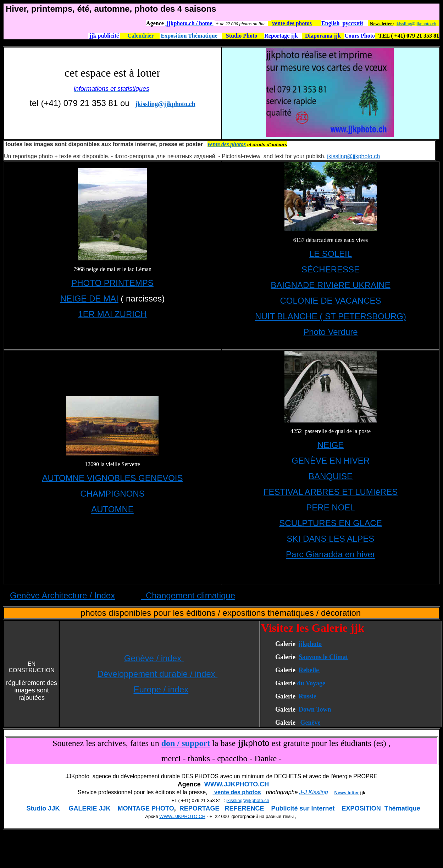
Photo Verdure (330, 332)
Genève (310, 723)
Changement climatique (188, 595)
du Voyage (311, 683)
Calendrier (141, 36)
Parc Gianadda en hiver (331, 554)
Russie (308, 696)
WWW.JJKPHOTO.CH (237, 784)
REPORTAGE (200, 808)
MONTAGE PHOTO (146, 808)
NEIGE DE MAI (89, 298)
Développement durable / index (157, 674)
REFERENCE (245, 808)
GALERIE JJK (89, 808)
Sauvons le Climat (323, 657)
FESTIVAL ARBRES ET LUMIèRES (331, 492)
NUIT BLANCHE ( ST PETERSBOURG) (331, 316)
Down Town (315, 709)
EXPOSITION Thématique (381, 808)
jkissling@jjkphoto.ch (416, 24)
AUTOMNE (112, 509)
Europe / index (161, 689)
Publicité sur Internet (303, 808)
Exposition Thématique (189, 36)
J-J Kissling (314, 792)
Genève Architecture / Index (62, 595)
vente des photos (237, 792)
